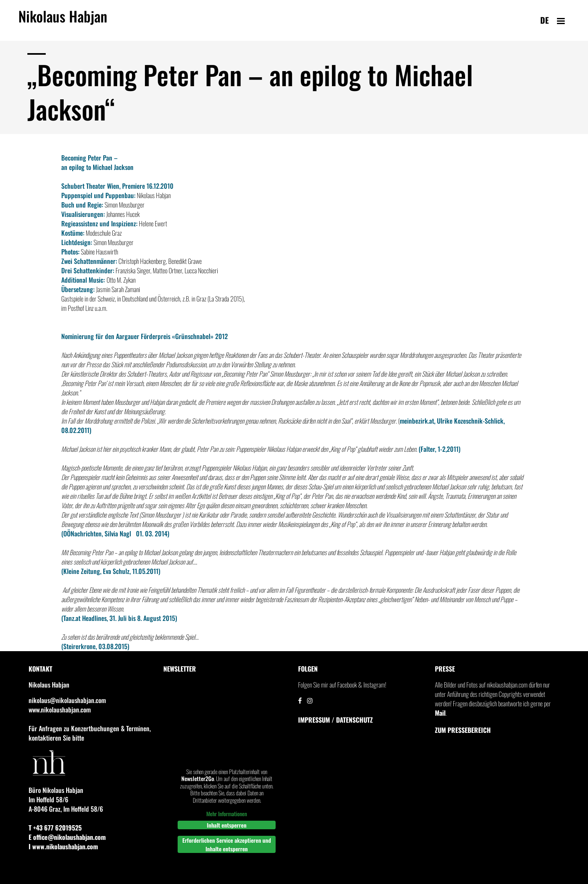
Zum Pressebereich (463, 730)
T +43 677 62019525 (55, 828)
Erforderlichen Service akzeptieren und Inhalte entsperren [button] (227, 844)
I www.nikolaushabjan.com (63, 846)
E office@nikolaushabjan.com (67, 837)
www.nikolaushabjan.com (60, 710)
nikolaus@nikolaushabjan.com (67, 700)
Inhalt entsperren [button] (226, 825)
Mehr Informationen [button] (227, 814)
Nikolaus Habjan (63, 21)
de (545, 20)
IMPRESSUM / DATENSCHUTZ (335, 720)
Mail (440, 713)
